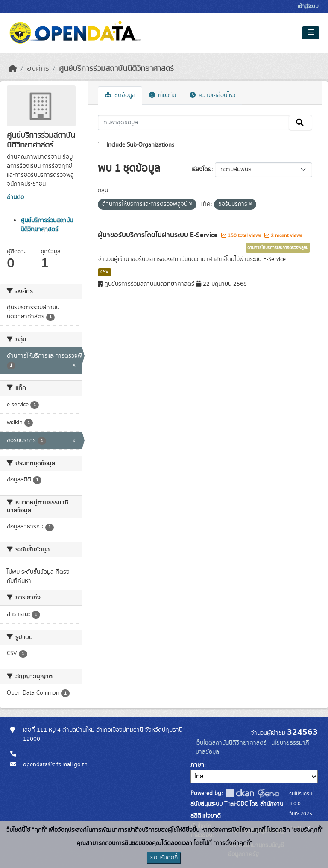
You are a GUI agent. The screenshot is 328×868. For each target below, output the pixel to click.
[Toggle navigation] (311, 33)
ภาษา (197, 765)
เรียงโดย (201, 170)
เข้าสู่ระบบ (308, 7)
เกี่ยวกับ (163, 95)
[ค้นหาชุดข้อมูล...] (194, 123)
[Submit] (300, 123)
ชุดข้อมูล (120, 95)
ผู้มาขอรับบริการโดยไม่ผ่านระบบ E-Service (158, 235)
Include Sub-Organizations (136, 145)
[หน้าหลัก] (13, 69)
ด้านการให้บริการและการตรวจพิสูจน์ (278, 248)
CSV (104, 272)
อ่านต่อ (15, 197)
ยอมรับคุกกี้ (164, 858)
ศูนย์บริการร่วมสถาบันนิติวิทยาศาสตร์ (116, 69)
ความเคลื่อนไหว (212, 95)
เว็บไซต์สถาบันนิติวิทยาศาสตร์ (231, 743)
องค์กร (38, 69)
